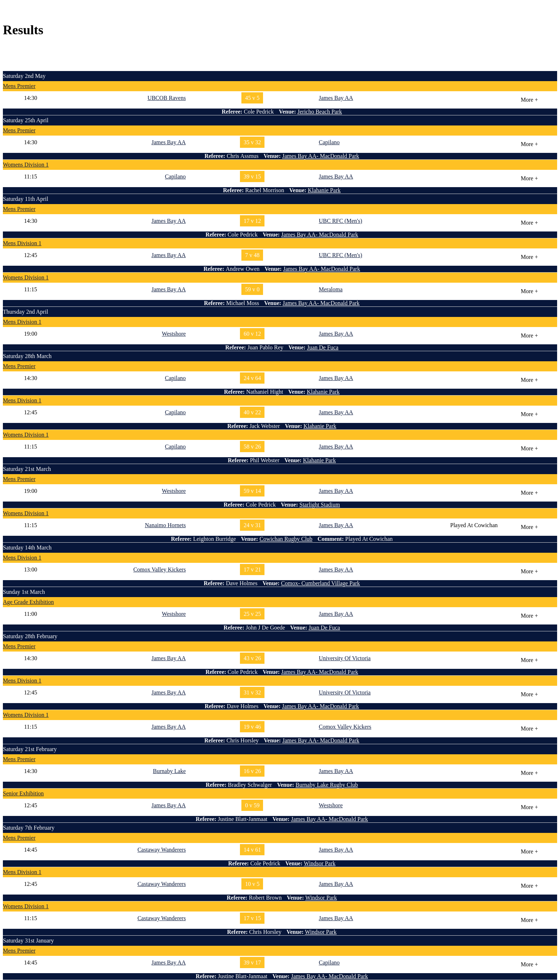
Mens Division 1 (22, 243)
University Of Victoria (345, 658)
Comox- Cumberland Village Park (321, 583)
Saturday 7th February (29, 828)
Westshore (174, 334)
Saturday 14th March (27, 548)
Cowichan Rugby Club (286, 539)
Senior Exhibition (23, 793)
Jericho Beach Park (320, 112)
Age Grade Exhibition (28, 602)
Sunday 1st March (24, 592)
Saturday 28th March (27, 356)
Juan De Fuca (323, 347)
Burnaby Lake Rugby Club (327, 785)
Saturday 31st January (28, 941)
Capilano (329, 142)
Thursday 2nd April (25, 312)
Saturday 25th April (26, 120)
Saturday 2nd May (24, 76)
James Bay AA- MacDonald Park (321, 156)
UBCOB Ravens (167, 98)
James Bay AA (336, 98)
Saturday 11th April (26, 199)
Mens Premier (19, 86)
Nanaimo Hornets (165, 525)
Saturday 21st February (30, 749)
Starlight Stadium (320, 505)
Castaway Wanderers (162, 850)
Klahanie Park (324, 190)
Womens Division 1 (26, 165)
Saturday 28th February (30, 636)
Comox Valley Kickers (159, 570)
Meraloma (331, 289)
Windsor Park (320, 863)
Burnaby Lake (169, 771)
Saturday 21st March (27, 469)
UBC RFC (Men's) (340, 221)
